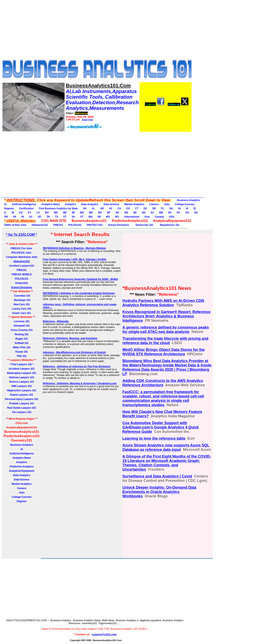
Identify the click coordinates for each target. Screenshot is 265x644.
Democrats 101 (144, 225)
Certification (26, 208)
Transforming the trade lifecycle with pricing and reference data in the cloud (165, 341)
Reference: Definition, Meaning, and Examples (70, 338)
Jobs (167, 204)
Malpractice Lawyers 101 (22, 390)
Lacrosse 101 (22, 321)
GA (171, 208)
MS (100, 213)
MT (109, 213)
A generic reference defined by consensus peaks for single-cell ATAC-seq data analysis (166, 330)
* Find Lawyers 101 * (22, 364)
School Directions (118, 225)
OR (6, 217)
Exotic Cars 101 (22, 313)
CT (137, 208)
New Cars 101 (22, 304)
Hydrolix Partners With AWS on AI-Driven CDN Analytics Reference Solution (163, 303)
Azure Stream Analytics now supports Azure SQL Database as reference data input (166, 447)
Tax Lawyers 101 (22, 412)
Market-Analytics (134, 204)
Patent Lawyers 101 (22, 395)
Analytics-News (51, 204)
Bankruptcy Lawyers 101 (22, 373)
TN (48, 217)
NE (135, 213)
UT (65, 217)
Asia (147, 217)
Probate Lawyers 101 (22, 403)
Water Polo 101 (22, 347)
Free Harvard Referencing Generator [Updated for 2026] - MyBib (80, 279)
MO (91, 213)
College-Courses (185, 204)
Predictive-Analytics (22, 467)
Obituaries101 (40, 225)
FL (163, 208)
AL (93, 208)
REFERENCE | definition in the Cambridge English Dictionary (79, 293)
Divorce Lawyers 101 (22, 382)
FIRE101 (58, 225)
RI (23, 217)
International (132, 217)
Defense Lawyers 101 (22, 377)
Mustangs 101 (22, 300)
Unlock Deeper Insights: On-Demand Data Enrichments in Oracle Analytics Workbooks (159, 492)
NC (117, 213)
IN (13, 213)
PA (15, 217)
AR (102, 208)
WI (99, 217)
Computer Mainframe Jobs (22, 257)
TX (56, 217)
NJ (152, 213)
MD (56, 213)
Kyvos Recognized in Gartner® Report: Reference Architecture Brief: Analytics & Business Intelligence (166, 316)
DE (154, 208)
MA (47, 213)
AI (5, 204)
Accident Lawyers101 (22, 266)
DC (145, 208)
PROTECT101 (95, 225)
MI (73, 213)
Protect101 (22, 283)
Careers (154, 204)
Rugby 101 (22, 339)
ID (195, 208)
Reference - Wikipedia (56, 321)
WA (91, 217)
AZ (111, 208)
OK (196, 213)
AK (85, 208)
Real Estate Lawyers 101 (22, 408)
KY (30, 213)
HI (179, 208)
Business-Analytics (189, 200)
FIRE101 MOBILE (22, 274)
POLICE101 (75, 225)
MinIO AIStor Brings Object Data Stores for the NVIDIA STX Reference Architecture (163, 352)
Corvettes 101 (22, 296)
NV (170, 213)
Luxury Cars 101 (22, 309)
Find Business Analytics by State (58, 208)
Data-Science (111, 204)
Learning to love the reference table (154, 438)
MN (82, 213)
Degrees (9, 208)
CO (128, 208)
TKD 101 (22, 356)
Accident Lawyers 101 (22, 369)
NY (178, 213)
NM (161, 213)
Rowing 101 (22, 334)
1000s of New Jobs (15, 225)
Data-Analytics (90, 204)
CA (119, 208)
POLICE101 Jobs (22, 253)
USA (172, 217)
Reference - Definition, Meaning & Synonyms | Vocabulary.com (80, 383)
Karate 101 (22, 352)
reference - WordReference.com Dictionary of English (74, 352)
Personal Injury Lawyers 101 (22, 399)
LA (38, 213)
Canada (159, 217)
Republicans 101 (169, 225)
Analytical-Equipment (22, 471)
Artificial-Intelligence (24, 204)
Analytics (70, 204)
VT (82, 217)
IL (5, 213)
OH (187, 213)
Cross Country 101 (22, 330)
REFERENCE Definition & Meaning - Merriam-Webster (74, 248)
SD (39, 217)
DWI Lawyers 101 (22, 386)
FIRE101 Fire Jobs (22, 248)
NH (144, 213)
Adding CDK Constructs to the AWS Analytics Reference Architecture (163, 383)
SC (31, 217)
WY (117, 217)
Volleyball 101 (22, 326)
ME (65, 213)
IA (187, 208)
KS (21, 213)
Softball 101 (22, 343)
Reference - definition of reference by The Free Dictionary (77, 366)
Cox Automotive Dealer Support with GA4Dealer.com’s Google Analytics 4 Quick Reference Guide (161, 427)
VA (73, 217)
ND (126, 213)
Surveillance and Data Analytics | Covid (157, 476)
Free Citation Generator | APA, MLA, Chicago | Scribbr (75, 259)
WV (108, 217)
